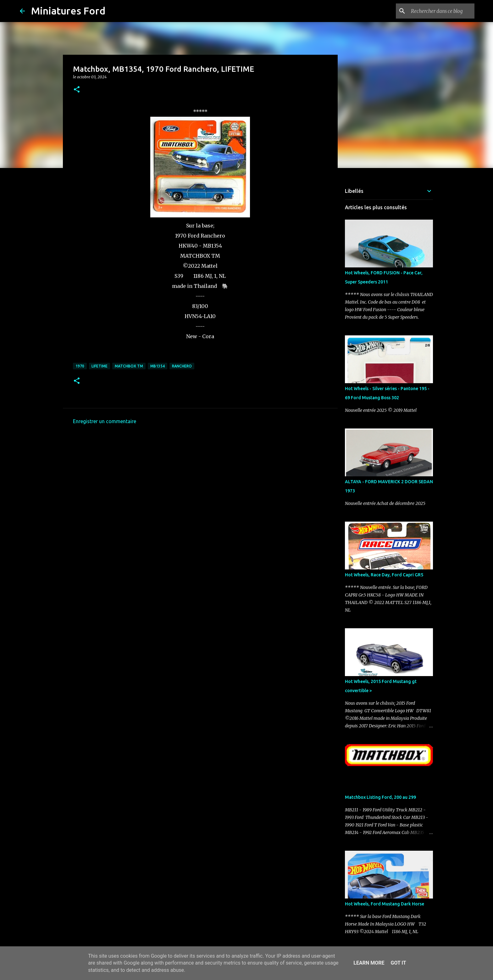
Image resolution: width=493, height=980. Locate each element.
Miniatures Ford (68, 11)
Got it (398, 963)
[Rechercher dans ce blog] (441, 11)
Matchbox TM (129, 366)
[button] (77, 90)
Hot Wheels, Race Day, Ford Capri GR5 (384, 575)
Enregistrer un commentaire (105, 421)
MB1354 (158, 366)
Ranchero (182, 366)
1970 (80, 366)
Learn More (369, 963)
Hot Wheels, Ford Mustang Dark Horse (385, 904)
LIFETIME (100, 366)
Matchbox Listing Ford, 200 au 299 (380, 797)
